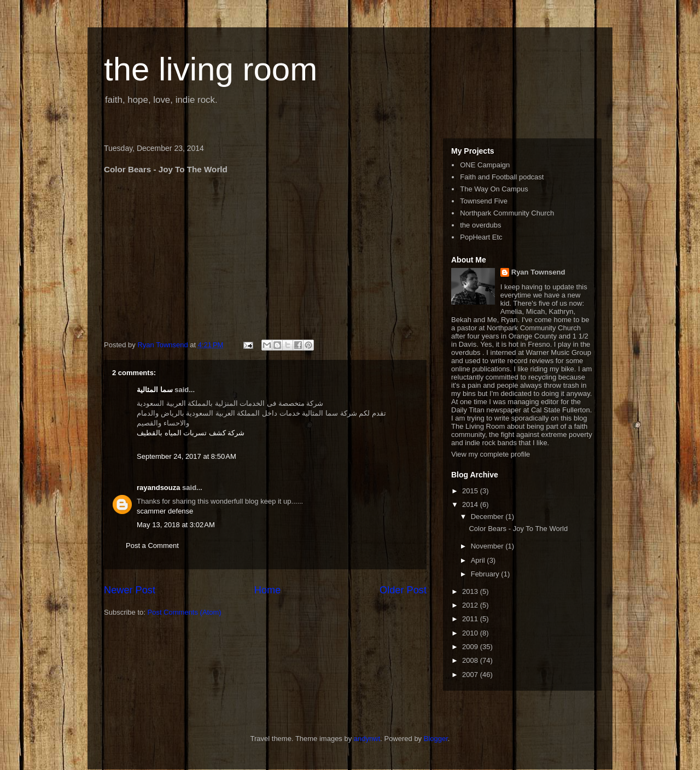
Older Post (403, 590)
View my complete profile (491, 454)
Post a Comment (152, 546)
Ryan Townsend (538, 272)
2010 (471, 633)
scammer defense (165, 511)
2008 (471, 660)
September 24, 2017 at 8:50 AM (186, 456)
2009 (471, 647)
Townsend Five (484, 201)
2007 (471, 675)
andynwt (367, 739)
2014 (471, 504)
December (488, 517)
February (486, 574)
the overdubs (480, 225)
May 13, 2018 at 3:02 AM (176, 525)
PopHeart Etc (481, 237)
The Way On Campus (494, 189)
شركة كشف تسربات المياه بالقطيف (191, 433)
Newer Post (130, 590)
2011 (471, 619)
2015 (471, 491)
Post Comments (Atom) (185, 612)
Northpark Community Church (507, 213)
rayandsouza (158, 488)
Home (268, 590)
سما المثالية (155, 390)
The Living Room (478, 426)
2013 (471, 591)
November (488, 546)
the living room (211, 69)
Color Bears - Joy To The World (518, 529)
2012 (471, 605)
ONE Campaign (485, 165)
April (479, 560)
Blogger (436, 739)
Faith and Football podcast (502, 177)
